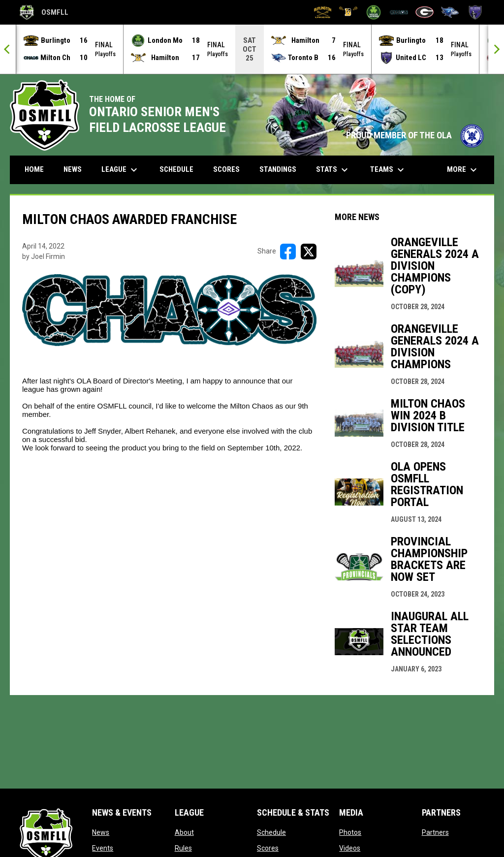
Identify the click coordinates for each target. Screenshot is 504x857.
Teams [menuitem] (388, 169)
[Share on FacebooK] (288, 251)
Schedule (271, 832)
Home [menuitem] (34, 169)
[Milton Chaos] (399, 12)
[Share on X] (309, 251)
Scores (268, 848)
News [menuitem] (73, 169)
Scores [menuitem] (226, 169)
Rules (183, 848)
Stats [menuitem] (333, 169)
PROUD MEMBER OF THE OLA (415, 135)
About (184, 832)
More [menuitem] (463, 169)
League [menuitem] (121, 169)
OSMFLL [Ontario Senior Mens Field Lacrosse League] (44, 12)
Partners (435, 832)
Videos (350, 848)
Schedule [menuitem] (176, 169)
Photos (350, 832)
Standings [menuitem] (278, 169)
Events (103, 848)
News (101, 832)
